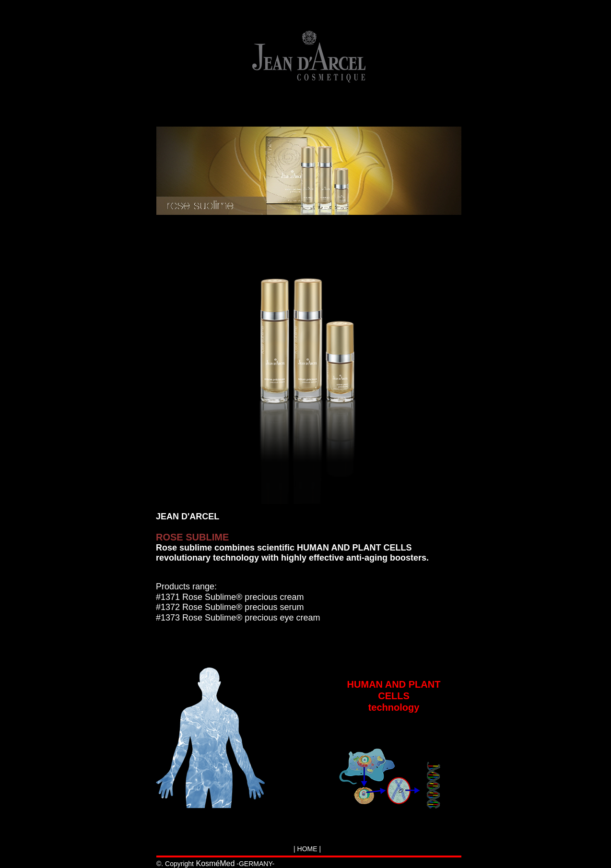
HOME (307, 849)
